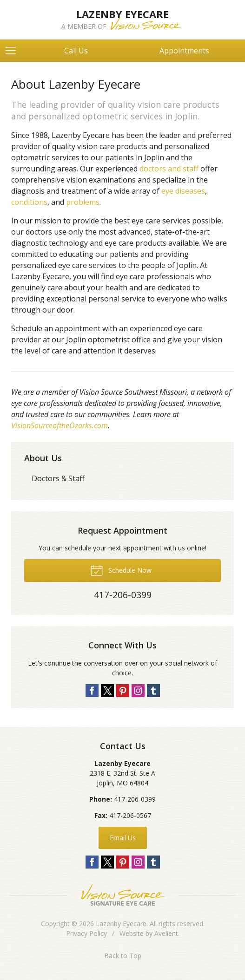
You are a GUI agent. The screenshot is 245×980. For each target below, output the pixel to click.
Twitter (107, 691)
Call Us (76, 51)
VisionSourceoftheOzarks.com (60, 425)
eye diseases (183, 191)
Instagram (138, 691)
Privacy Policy (86, 933)
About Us (43, 458)
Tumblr (153, 691)
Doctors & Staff (58, 478)
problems (83, 202)
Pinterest (123, 691)
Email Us (123, 838)
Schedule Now (121, 570)
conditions (29, 202)
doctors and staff (169, 169)
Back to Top (123, 956)
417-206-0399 (135, 799)
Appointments (184, 51)
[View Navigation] (14, 51)
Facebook (92, 691)
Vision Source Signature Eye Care (123, 895)
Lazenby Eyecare (121, 924)
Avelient (166, 933)
